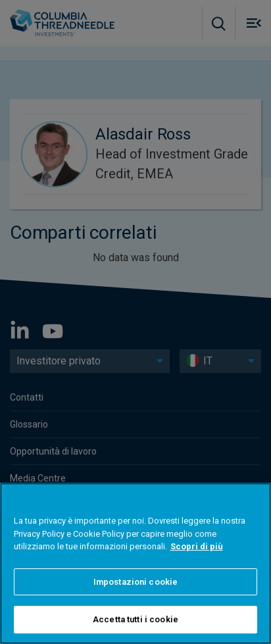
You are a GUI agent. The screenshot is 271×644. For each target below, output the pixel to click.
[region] (135, 563)
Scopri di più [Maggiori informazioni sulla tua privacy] (197, 546)
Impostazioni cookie (135, 582)
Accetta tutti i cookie (135, 619)
